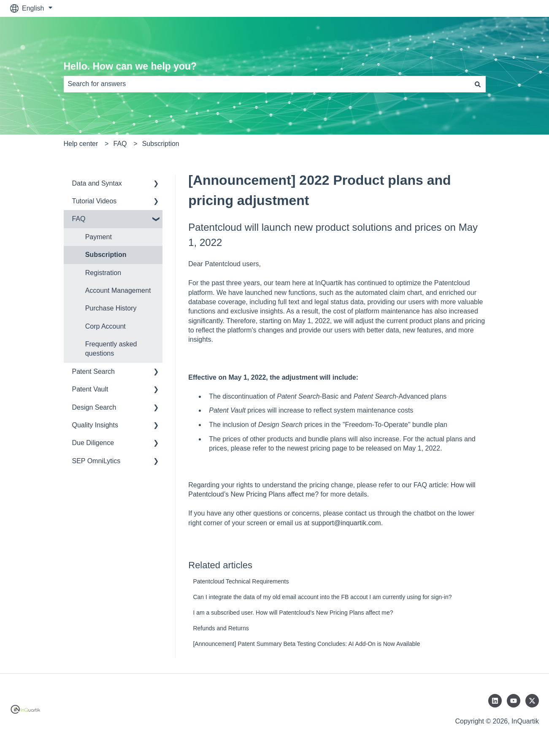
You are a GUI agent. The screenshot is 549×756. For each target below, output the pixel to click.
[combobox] (267, 84)
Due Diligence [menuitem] (93, 443)
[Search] (478, 84)
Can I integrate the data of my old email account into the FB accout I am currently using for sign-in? (322, 597)
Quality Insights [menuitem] (95, 425)
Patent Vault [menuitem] (90, 389)
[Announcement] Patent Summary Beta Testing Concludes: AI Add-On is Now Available (306, 644)
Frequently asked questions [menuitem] (111, 349)
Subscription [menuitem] (106, 255)
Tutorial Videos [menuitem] (95, 201)
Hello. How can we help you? (130, 66)
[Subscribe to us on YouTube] (514, 701)
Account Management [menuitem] (118, 290)
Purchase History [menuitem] (111, 308)
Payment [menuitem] (99, 237)
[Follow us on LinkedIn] (495, 701)
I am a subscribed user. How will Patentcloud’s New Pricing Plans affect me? (293, 613)
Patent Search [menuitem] (93, 371)
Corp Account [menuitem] (105, 326)
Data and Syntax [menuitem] (97, 183)
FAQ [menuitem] (79, 219)
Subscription (161, 144)
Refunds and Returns (221, 628)
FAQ (120, 144)
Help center (81, 144)
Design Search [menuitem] (94, 407)
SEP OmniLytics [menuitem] (96, 461)
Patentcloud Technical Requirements (241, 581)
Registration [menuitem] (103, 273)
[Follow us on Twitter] (532, 701)
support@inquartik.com (346, 523)
